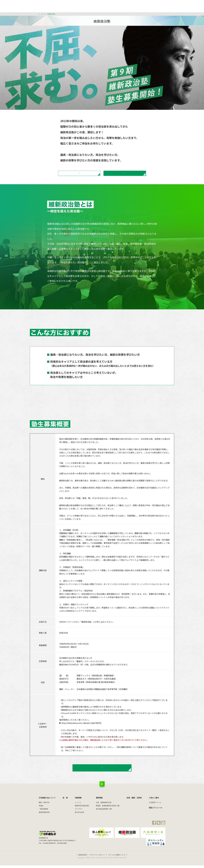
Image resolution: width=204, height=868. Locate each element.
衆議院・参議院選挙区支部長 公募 (108, 816)
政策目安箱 (83, 863)
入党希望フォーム (155, 813)
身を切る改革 (79, 823)
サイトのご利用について (117, 863)
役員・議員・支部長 (141, 7)
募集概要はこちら (79, 175)
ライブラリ (79, 819)
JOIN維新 (159, 7)
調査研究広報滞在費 (82, 816)
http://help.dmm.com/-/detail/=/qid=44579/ (81, 728)
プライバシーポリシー (97, 863)
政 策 (98, 7)
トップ (41, 14)
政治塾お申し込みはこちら (125, 175)
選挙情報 (124, 7)
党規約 (41, 816)
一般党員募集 (43, 819)
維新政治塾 (51, 14)
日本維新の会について (81, 7)
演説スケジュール (156, 818)
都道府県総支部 (44, 823)
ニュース (78, 813)
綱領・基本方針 (44, 813)
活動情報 (110, 7)
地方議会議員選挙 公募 (104, 819)
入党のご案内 (154, 808)
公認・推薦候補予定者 (104, 813)
